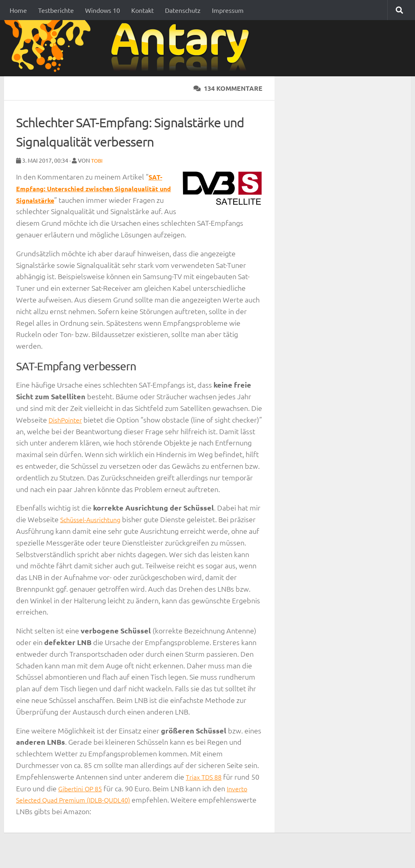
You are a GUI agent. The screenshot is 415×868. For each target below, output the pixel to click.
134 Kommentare (228, 88)
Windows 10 (103, 10)
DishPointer (67, 419)
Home (18, 10)
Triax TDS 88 (205, 788)
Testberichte (56, 10)
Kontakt (142, 10)
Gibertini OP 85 (92, 799)
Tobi (98, 160)
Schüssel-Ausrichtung (94, 530)
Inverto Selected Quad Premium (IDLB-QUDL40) (93, 811)
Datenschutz (183, 10)
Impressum (228, 10)
